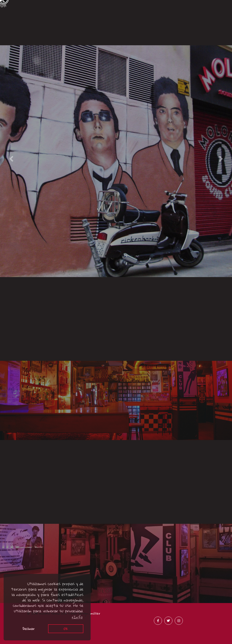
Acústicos (87, 40)
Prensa (145, 35)
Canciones (29, 27)
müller (95, 613)
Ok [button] (66, 629)
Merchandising (203, 35)
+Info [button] (77, 617)
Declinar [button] (29, 629)
